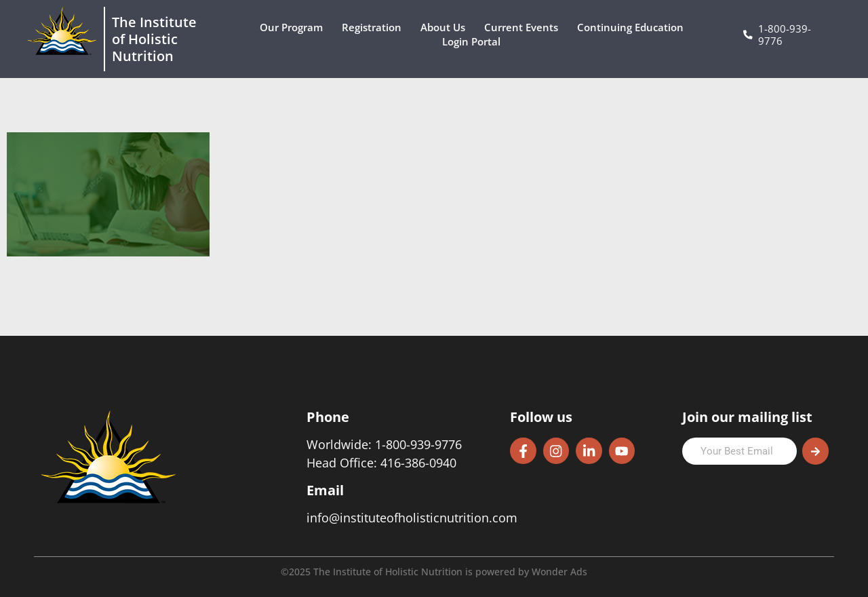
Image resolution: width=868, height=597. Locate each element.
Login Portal (475, 42)
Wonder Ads (559, 572)
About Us (446, 27)
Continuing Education (634, 27)
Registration (375, 27)
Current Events (525, 27)
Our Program (295, 27)
